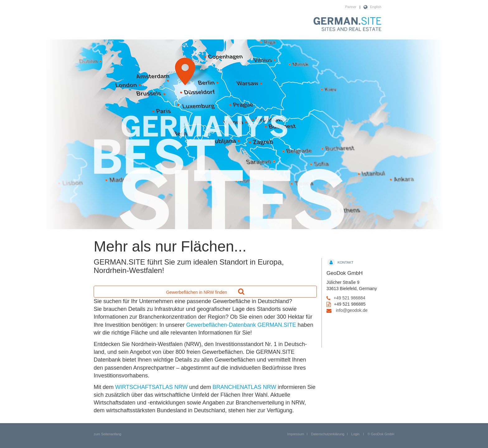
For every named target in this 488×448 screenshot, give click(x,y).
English (376, 7)
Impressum (296, 434)
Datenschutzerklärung (328, 434)
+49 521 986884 (350, 298)
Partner (351, 7)
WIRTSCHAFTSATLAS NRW (151, 387)
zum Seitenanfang (108, 434)
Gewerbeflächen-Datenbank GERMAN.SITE (241, 325)
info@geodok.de (352, 310)
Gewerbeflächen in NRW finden (205, 291)
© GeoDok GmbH (381, 434)
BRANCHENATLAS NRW (244, 387)
